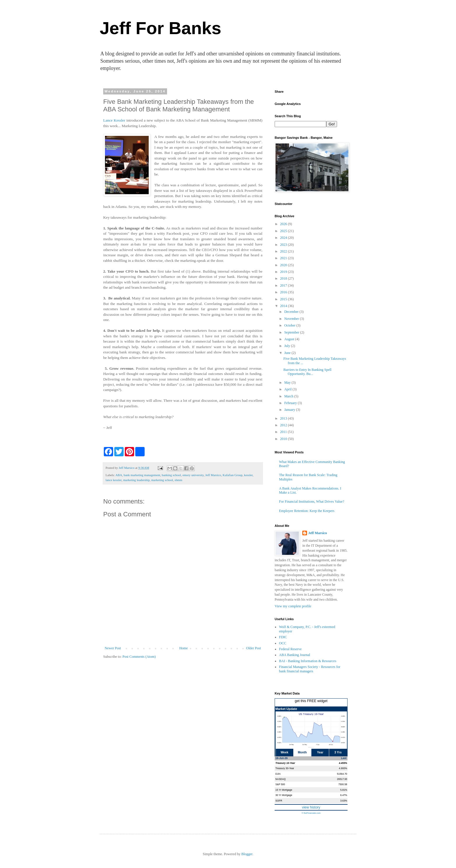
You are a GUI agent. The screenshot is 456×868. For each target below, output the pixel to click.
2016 (284, 292)
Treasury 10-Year (285, 763)
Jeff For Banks (161, 28)
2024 (284, 238)
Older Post (254, 648)
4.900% (343, 768)
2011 (284, 432)
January (290, 410)
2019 (284, 272)
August (290, 339)
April (288, 389)
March (289, 396)
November (292, 319)
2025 (284, 231)
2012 (284, 425)
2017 (284, 285)
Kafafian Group (233, 475)
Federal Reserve (290, 649)
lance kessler (114, 480)
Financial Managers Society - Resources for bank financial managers (310, 669)
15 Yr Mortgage (284, 790)
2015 (284, 299)
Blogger (247, 854)
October (290, 325)
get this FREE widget (311, 701)
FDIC (283, 637)
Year (320, 752)
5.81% (344, 790)
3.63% (344, 801)
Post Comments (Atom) (139, 657)
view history (311, 807)
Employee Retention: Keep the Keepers (307, 511)
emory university (193, 475)
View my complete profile (293, 606)
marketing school (162, 480)
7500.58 (343, 784)
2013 (284, 418)
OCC (283, 643)
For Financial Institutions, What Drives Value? (312, 501)
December (292, 312)
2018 (284, 278)
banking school (171, 475)
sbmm (178, 480)
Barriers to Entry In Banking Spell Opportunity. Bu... (307, 372)
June (288, 353)
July (288, 346)
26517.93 (342, 779)
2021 (284, 258)
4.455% (343, 763)
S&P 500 (280, 784)
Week (284, 752)
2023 (284, 245)
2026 (284, 224)
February (291, 403)
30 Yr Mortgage (284, 795)
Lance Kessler (114, 120)
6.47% (344, 795)
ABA (119, 475)
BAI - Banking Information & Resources (308, 661)
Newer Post (113, 648)
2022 (284, 251)
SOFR (279, 801)
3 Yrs (338, 752)
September (292, 332)
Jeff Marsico (213, 475)
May (288, 383)
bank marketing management (142, 475)
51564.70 (342, 774)
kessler (248, 475)
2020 (284, 265)
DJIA (278, 774)
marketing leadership (136, 480)
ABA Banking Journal (295, 655)
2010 (284, 439)
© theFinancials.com (311, 813)
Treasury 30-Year (285, 768)
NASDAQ (281, 779)
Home (184, 648)
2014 (284, 306)
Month (302, 752)
